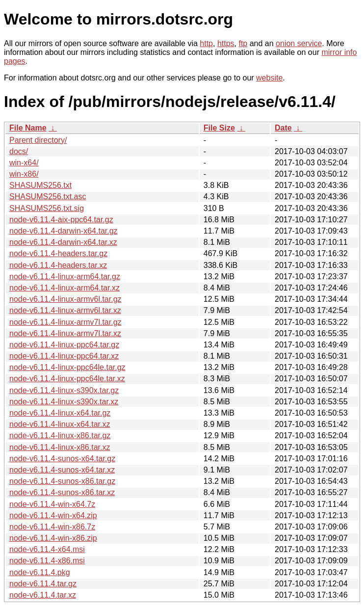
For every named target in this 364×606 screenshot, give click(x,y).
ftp (243, 43)
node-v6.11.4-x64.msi (47, 549)
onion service (299, 43)
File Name (28, 128)
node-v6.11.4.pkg (40, 572)
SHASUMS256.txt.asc (48, 197)
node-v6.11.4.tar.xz (43, 595)
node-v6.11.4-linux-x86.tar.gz (60, 435)
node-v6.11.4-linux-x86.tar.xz (60, 447)
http (206, 43)
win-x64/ (24, 163)
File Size (219, 128)
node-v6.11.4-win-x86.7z (52, 527)
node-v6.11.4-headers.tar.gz (58, 253)
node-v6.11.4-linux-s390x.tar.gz (64, 390)
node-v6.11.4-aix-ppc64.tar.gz (61, 220)
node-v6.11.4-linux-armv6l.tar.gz (65, 299)
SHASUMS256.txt (40, 185)
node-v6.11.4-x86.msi (47, 561)
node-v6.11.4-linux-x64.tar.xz (60, 424)
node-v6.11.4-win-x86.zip (53, 538)
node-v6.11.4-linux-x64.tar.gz (60, 413)
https (226, 43)
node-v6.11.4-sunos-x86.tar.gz (62, 481)
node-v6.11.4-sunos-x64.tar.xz (62, 470)
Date (283, 128)
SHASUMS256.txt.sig (47, 208)
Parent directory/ (38, 140)
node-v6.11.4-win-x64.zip (53, 515)
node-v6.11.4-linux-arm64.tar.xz (65, 288)
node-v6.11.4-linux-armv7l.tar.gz (65, 322)
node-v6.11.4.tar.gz (43, 584)
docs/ (19, 151)
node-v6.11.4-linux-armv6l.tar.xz (65, 310)
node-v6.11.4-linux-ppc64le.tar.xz (67, 379)
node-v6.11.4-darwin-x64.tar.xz (63, 242)
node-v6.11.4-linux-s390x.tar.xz (64, 402)
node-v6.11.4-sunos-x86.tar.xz (62, 492)
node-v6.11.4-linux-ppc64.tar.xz (64, 356)
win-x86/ (24, 174)
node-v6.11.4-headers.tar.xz (58, 265)
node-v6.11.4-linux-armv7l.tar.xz (65, 333)
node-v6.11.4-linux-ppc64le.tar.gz (67, 367)
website (269, 78)
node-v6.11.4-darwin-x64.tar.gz (64, 231)
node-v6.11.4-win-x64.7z (52, 504)
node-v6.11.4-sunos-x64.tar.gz (62, 459)
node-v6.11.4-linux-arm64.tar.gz (65, 277)
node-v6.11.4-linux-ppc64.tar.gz (64, 345)
